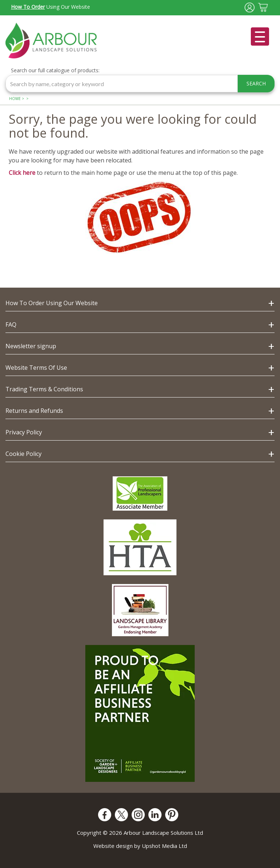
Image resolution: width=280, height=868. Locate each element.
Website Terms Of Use (36, 368)
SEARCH (256, 83)
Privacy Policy (24, 432)
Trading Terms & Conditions (44, 389)
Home (15, 99)
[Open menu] (260, 37)
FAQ (11, 324)
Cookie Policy (24, 454)
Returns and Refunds (34, 411)
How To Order (28, 7)
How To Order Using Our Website (52, 303)
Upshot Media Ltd (164, 846)
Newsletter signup (31, 346)
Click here (22, 173)
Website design (113, 846)
